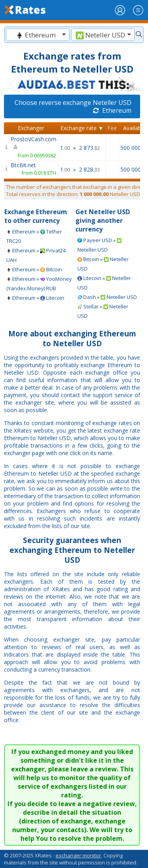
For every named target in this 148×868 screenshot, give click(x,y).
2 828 (89, 169)
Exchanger (31, 128)
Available (134, 128)
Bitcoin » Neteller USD (103, 264)
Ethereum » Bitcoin (34, 269)
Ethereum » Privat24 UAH (36, 255)
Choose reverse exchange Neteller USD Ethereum (73, 106)
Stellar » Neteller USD (103, 311)
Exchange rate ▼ (82, 128)
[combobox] (38, 35)
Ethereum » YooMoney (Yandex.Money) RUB (39, 284)
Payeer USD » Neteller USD (99, 245)
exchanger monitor (78, 855)
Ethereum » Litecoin (35, 298)
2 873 (89, 148)
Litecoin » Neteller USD (104, 283)
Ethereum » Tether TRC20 (34, 236)
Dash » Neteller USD (107, 297)
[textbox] (38, 35)
